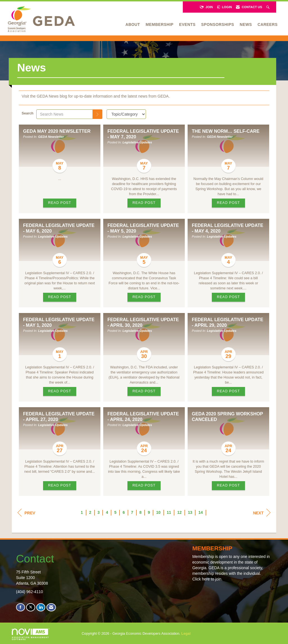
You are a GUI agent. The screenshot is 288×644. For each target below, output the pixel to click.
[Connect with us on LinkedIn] (41, 607)
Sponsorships (218, 24)
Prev (26, 513)
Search (28, 113)
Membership (160, 24)
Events (187, 24)
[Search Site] (268, 7)
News (246, 24)
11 (169, 512)
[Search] (98, 114)
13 (190, 512)
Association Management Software (31, 634)
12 (179, 512)
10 (158, 512)
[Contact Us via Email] (51, 607)
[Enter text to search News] (65, 114)
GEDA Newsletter (51, 137)
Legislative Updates (137, 142)
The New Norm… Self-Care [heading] (226, 131)
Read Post (60, 203)
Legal (186, 634)
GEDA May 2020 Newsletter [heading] (57, 131)
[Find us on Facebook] (21, 607)
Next (262, 513)
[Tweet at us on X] (31, 607)
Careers (268, 24)
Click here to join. (207, 579)
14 (201, 512)
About (133, 24)
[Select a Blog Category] (126, 114)
